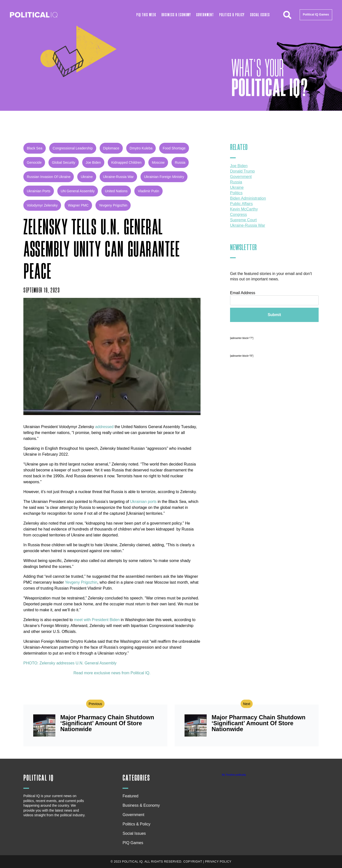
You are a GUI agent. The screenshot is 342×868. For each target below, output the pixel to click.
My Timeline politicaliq (234, 775)
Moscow (158, 162)
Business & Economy (176, 15)
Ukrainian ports (39, 191)
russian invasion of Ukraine (49, 177)
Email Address (243, 293)
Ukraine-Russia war (118, 177)
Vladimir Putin (148, 191)
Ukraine (87, 177)
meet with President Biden (97, 620)
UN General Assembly (78, 191)
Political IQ (39, 778)
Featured (130, 796)
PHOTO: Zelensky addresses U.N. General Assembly (70, 663)
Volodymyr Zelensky (42, 205)
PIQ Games (133, 843)
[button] (287, 15)
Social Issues (260, 15)
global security (64, 162)
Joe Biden (93, 162)
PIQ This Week (146, 15)
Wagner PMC (78, 205)
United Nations (116, 191)
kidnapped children (126, 162)
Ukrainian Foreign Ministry (164, 177)
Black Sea (35, 148)
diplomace (111, 148)
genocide (34, 162)
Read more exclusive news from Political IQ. (112, 673)
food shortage (174, 148)
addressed (104, 427)
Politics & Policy (232, 15)
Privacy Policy (218, 862)
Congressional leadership (73, 148)
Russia (180, 162)
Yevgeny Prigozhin (113, 205)
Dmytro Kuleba (141, 148)
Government (205, 15)
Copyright (193, 862)
